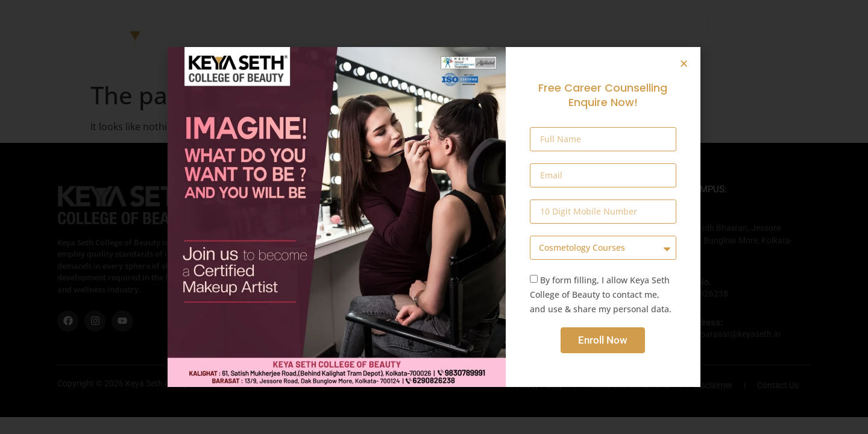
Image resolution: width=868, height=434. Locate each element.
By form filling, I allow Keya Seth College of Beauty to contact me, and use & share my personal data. (601, 294)
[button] (684, 64)
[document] (434, 217)
